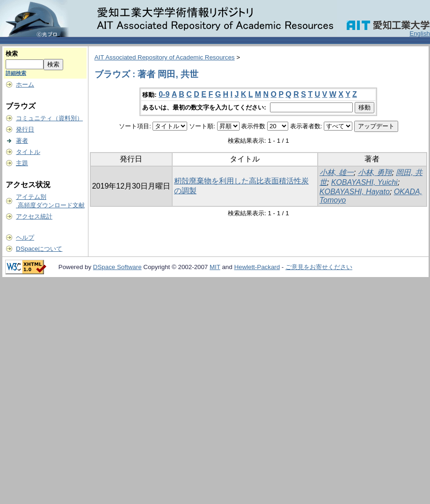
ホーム (25, 84)
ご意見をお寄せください (319, 267)
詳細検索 (16, 73)
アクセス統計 (34, 216)
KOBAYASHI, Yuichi (364, 182)
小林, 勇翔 (375, 172)
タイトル (28, 152)
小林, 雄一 (337, 172)
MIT (215, 267)
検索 (12, 54)
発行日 (25, 129)
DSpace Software (117, 267)
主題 (22, 163)
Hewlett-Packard (257, 267)
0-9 (164, 94)
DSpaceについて (39, 249)
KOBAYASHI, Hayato (355, 192)
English (420, 33)
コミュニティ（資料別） (49, 118)
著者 (22, 141)
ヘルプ (25, 237)
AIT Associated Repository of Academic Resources (165, 57)
